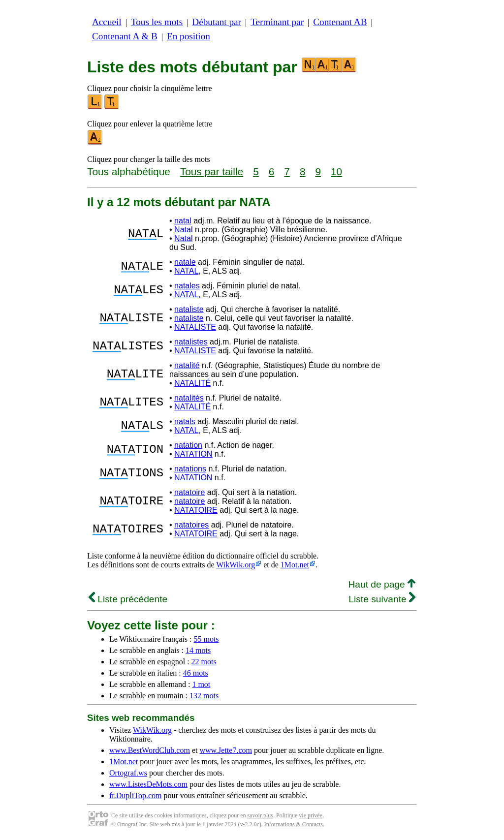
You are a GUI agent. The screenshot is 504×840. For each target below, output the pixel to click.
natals (185, 421)
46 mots (196, 673)
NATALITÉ (192, 383)
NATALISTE (195, 327)
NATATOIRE (196, 510)
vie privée (311, 815)
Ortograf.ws (128, 773)
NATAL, (188, 271)
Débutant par (217, 22)
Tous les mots (157, 22)
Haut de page (382, 584)
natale (185, 262)
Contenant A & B (125, 36)
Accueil (107, 22)
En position (189, 36)
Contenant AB (340, 22)
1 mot (201, 684)
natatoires (191, 525)
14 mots (198, 650)
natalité (187, 365)
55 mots (206, 639)
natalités (189, 398)
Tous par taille (212, 171)
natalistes (191, 342)
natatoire (189, 492)
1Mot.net (295, 565)
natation (188, 445)
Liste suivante (382, 599)
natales (187, 286)
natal (183, 221)
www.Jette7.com (226, 750)
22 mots (204, 662)
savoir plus (260, 815)
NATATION (193, 454)
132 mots (204, 696)
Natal (183, 230)
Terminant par (277, 22)
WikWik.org (236, 565)
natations (190, 469)
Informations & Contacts (294, 824)
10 (336, 171)
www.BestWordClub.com (150, 750)
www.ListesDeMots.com (148, 784)
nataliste (189, 309)
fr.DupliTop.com (135, 795)
